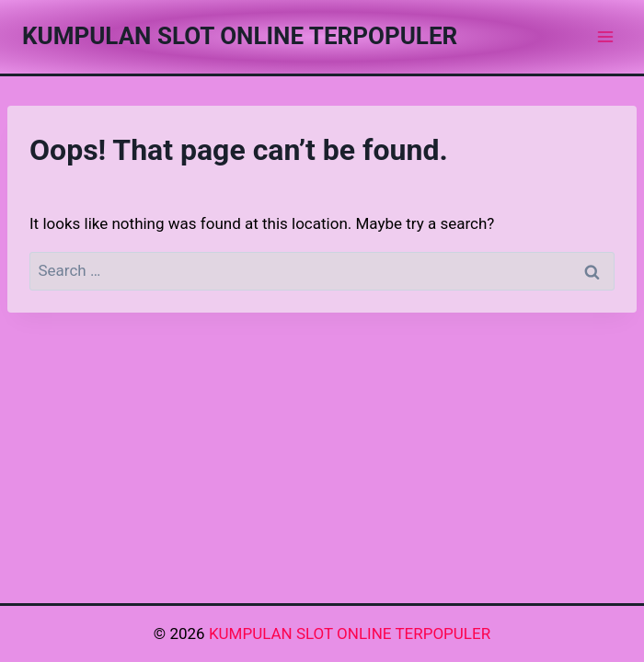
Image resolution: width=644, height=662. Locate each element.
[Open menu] (605, 36)
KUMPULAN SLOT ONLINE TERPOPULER (350, 633)
